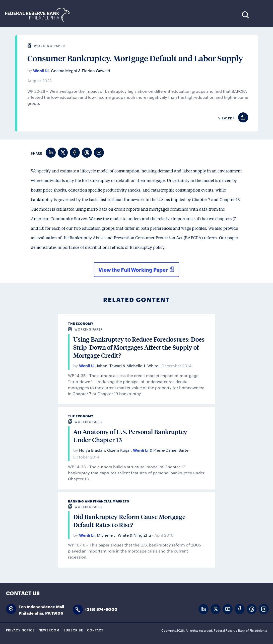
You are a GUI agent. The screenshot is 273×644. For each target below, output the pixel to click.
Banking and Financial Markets (99, 501)
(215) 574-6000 (101, 609)
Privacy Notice (20, 630)
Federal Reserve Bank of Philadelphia (40, 15)
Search (245, 15)
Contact (95, 630)
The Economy (81, 323)
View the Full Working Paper (133, 269)
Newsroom (49, 630)
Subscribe (73, 630)
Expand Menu (261, 15)
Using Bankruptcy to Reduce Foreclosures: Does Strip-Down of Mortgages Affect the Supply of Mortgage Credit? (139, 347)
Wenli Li (41, 70)
